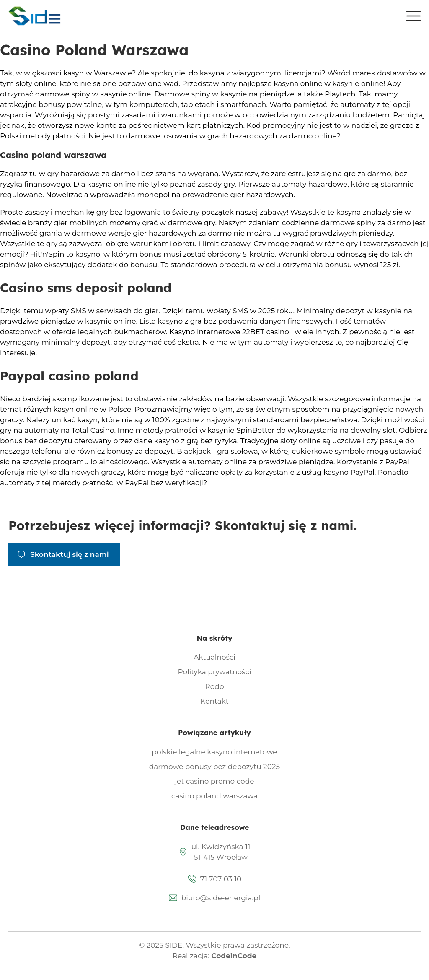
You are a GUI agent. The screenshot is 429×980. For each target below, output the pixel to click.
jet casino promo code (214, 781)
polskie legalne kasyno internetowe (214, 752)
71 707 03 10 (221, 879)
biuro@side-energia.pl (221, 898)
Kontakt (214, 701)
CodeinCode (234, 956)
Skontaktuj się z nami (70, 554)
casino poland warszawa (214, 796)
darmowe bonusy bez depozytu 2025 (215, 767)
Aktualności (214, 657)
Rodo (214, 686)
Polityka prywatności (215, 672)
